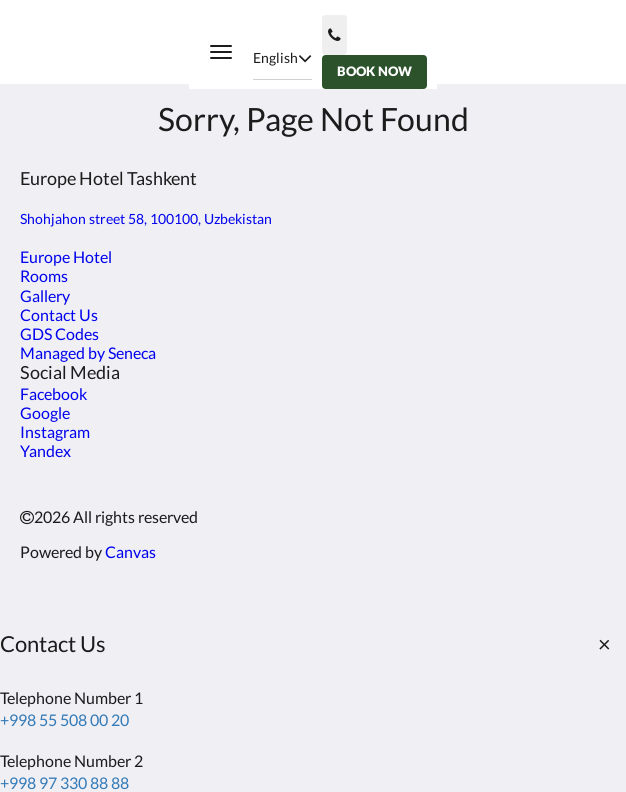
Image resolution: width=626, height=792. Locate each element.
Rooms (44, 275)
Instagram (55, 431)
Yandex (45, 450)
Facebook (53, 393)
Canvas (130, 551)
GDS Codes (59, 333)
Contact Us (59, 314)
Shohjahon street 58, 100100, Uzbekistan (146, 218)
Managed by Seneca (88, 352)
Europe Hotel (66, 256)
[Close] (604, 644)
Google (45, 412)
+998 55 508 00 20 (64, 719)
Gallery (45, 295)
